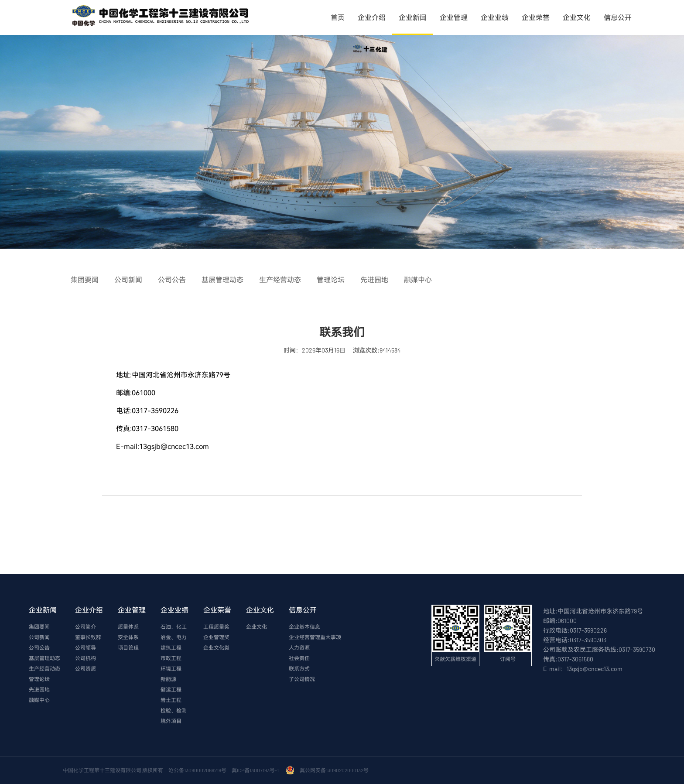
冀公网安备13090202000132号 (335, 770)
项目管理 (128, 647)
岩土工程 (171, 700)
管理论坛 (39, 679)
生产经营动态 (44, 668)
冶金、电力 (174, 637)
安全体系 (128, 637)
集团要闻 (39, 627)
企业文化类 (216, 647)
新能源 (168, 679)
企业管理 (454, 17)
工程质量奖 (216, 627)
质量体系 (128, 627)
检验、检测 (174, 710)
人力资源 (299, 647)
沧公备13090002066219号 (197, 770)
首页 (338, 17)
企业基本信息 (304, 627)
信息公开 (618, 17)
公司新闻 (39, 637)
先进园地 (39, 689)
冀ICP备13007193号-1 (256, 770)
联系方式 (299, 668)
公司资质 (85, 668)
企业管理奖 (216, 637)
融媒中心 (39, 700)
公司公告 (39, 647)
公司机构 (85, 658)
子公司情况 (302, 679)
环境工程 (171, 668)
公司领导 (85, 647)
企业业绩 (495, 17)
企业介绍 (372, 17)
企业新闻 (413, 17)
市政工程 (171, 658)
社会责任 (299, 658)
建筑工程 (171, 647)
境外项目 (171, 721)
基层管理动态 (44, 658)
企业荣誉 (536, 17)
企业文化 (577, 17)
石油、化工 (174, 627)
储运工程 (171, 689)
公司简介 (85, 627)
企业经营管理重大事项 (315, 637)
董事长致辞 (88, 637)
